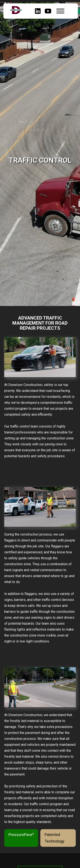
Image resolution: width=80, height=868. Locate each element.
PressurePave (21, 835)
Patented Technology (55, 838)
